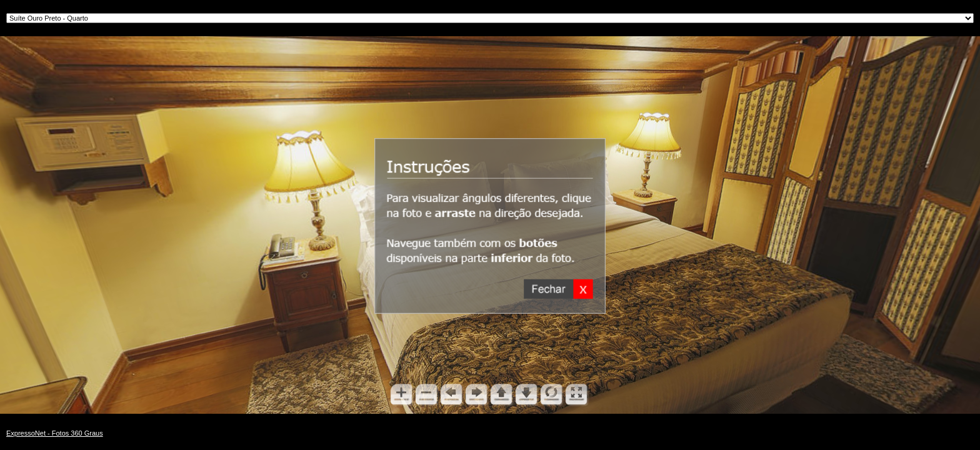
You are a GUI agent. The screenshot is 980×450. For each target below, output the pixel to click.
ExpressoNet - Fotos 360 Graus (55, 433)
